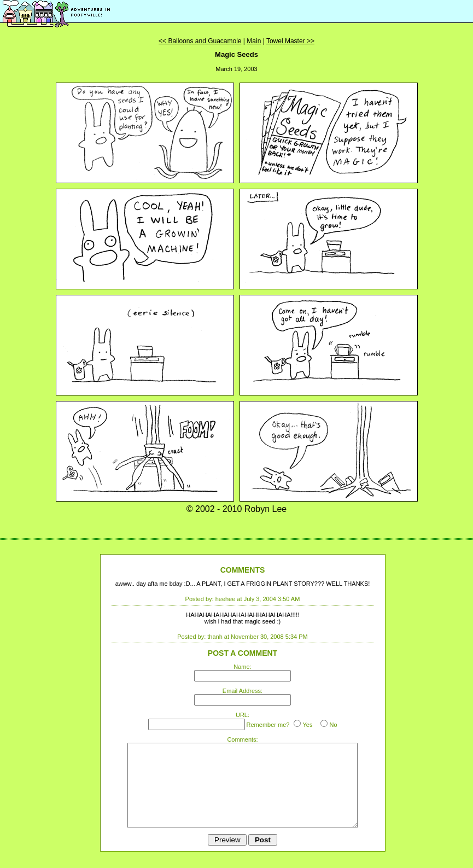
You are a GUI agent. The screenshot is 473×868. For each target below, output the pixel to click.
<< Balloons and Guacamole (200, 41)
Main (254, 41)
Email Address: (243, 691)
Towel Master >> (290, 41)
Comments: (242, 739)
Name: (242, 667)
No (333, 725)
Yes (307, 725)
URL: (243, 715)
